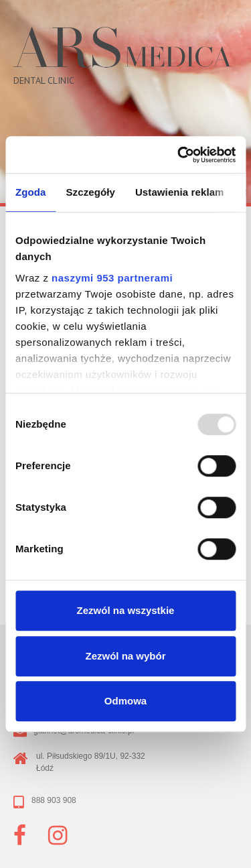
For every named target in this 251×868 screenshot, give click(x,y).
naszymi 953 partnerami (112, 278)
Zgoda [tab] (31, 192)
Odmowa (125, 701)
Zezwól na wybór (125, 656)
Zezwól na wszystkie (126, 610)
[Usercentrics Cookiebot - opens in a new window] (179, 155)
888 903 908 (54, 800)
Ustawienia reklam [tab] (180, 192)
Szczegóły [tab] (91, 192)
